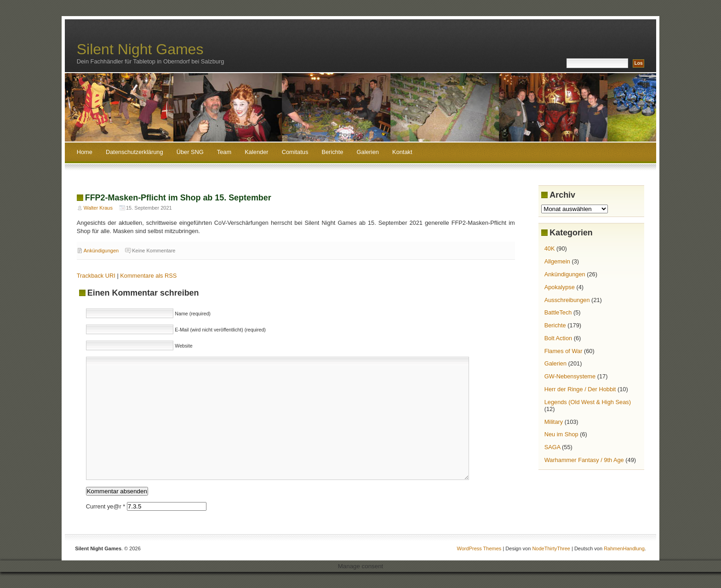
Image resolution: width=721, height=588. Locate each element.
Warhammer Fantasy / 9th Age (584, 460)
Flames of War (564, 351)
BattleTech (558, 312)
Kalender (256, 152)
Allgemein (557, 261)
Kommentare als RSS (148, 276)
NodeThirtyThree (551, 548)
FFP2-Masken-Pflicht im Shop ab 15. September (178, 198)
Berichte (332, 152)
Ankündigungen (101, 251)
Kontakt (402, 152)
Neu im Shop (561, 434)
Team (224, 152)
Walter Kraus (98, 208)
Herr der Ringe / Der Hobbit (580, 389)
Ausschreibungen (567, 300)
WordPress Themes (479, 548)
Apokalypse (560, 287)
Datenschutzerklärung (134, 152)
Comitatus (295, 152)
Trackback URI (96, 276)
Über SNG (190, 152)
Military (554, 422)
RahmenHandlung (624, 548)
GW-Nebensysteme (570, 376)
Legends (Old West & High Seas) (588, 402)
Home (85, 152)
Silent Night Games (140, 49)
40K (550, 248)
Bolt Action (558, 338)
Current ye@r (106, 506)
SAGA (552, 447)
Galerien (368, 152)
